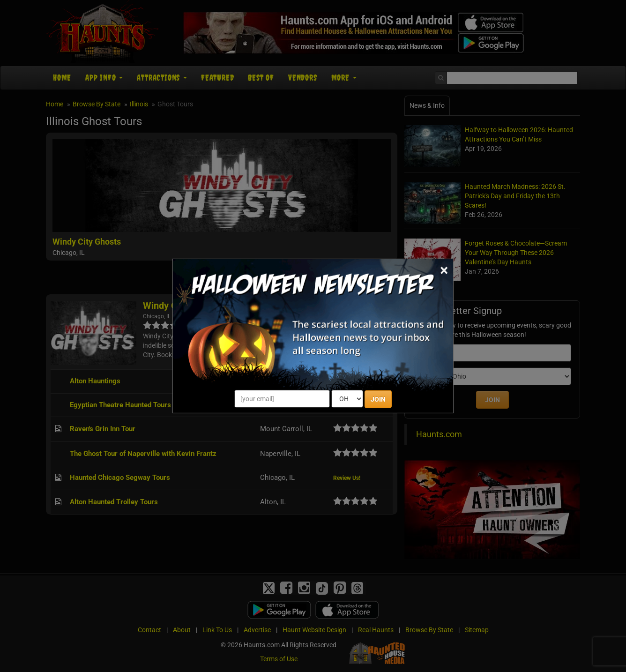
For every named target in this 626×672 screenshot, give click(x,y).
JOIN (378, 399)
